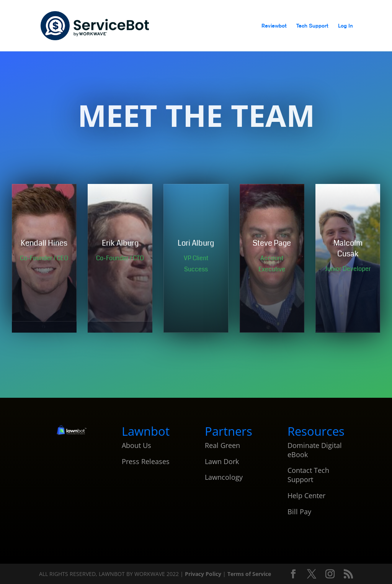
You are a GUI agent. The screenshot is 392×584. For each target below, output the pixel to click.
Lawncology (224, 477)
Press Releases (146, 461)
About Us (136, 445)
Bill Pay (299, 512)
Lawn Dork (222, 461)
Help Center (306, 495)
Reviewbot (274, 26)
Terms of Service (249, 574)
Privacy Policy (204, 574)
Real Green (222, 445)
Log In (345, 26)
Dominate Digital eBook (315, 450)
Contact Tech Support (308, 475)
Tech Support (312, 26)
